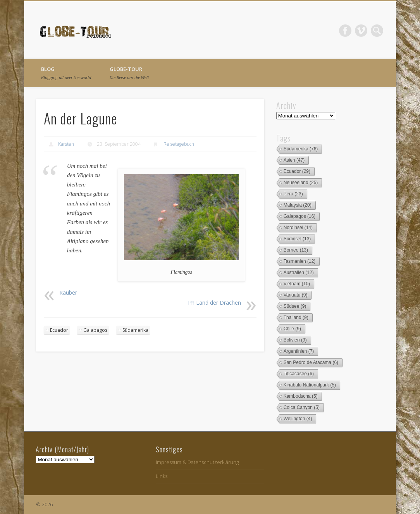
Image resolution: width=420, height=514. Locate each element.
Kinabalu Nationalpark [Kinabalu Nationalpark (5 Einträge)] (310, 385)
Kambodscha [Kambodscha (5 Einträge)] (301, 396)
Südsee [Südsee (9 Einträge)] (295, 306)
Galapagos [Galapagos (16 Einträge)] (300, 216)
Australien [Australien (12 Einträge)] (299, 273)
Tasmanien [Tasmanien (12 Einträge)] (300, 261)
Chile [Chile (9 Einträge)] (292, 329)
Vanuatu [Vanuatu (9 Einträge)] (296, 295)
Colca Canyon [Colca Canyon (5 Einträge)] (302, 407)
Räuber (68, 292)
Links (162, 476)
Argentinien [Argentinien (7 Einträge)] (299, 351)
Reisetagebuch (179, 144)
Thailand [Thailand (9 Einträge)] (296, 317)
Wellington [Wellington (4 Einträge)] (298, 419)
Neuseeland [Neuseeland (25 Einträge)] (301, 183)
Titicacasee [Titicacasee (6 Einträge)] (299, 374)
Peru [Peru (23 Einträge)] (293, 194)
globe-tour (129, 73)
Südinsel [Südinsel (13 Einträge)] (297, 239)
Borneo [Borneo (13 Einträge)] (296, 250)
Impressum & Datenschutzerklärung (197, 462)
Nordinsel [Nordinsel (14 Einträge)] (298, 228)
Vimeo (361, 31)
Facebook (345, 31)
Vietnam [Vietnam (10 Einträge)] (297, 284)
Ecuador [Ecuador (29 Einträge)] (297, 171)
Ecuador (59, 330)
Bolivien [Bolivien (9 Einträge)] (295, 340)
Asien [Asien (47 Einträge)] (294, 160)
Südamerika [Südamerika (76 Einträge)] (301, 149)
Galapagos (95, 330)
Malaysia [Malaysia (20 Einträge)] (298, 205)
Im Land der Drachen (214, 303)
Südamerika (135, 330)
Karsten (66, 144)
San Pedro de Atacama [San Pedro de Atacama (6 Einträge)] (311, 362)
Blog (66, 73)
